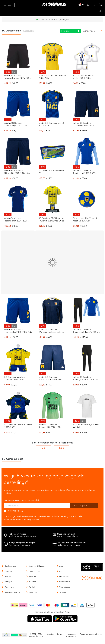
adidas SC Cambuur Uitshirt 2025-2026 (51, 124)
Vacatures (33, 592)
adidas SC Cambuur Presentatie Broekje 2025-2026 (51, 378)
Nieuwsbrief (64, 577)
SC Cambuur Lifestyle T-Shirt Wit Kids (86, 426)
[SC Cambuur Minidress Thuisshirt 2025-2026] (18, 360)
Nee (62, 448)
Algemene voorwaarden (72, 635)
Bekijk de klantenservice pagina (22, 535)
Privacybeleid (13, 511)
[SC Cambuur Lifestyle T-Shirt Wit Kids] (87, 407)
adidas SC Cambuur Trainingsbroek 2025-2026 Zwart (85, 378)
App (61, 566)
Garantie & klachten (37, 566)
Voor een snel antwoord (22, 544)
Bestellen (8, 571)
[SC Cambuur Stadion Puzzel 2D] (52, 153)
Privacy (60, 634)
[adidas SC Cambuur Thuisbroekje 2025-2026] (18, 106)
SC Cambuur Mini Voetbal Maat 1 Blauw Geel (85, 220)
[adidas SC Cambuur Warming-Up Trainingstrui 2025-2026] (52, 312)
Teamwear (63, 592)
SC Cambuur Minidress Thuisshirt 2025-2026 (15, 378)
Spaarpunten (34, 571)
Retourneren (10, 587)
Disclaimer (51, 634)
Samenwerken (65, 582)
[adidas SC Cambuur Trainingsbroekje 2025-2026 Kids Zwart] (18, 58)
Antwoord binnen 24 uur (68, 535)
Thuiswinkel (23, 635)
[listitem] (40, 619)
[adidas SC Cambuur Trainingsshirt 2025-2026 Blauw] (18, 201)
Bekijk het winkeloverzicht (72, 544)
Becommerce (15, 635)
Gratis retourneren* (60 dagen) (55, 20)
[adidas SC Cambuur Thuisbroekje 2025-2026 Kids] (18, 312)
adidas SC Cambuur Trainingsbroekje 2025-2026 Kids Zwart (18, 77)
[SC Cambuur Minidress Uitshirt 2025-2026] (18, 407)
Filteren (71, 31)
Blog (61, 571)
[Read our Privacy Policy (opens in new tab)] (22, 511)
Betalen (8, 577)
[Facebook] (84, 578)
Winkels (32, 587)
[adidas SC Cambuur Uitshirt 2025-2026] (52, 106)
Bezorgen (9, 582)
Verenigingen (65, 587)
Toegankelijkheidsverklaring (91, 634)
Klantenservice (11, 566)
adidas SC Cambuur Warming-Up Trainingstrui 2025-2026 (50, 331)
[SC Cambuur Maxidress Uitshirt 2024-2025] (87, 58)
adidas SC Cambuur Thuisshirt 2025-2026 (52, 77)
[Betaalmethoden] (53, 605)
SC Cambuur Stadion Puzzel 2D (52, 172)
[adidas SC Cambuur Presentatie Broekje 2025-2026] (52, 360)
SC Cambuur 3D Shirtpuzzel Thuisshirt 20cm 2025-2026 (51, 220)
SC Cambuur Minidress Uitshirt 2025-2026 (18, 426)
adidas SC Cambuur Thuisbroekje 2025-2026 (16, 124)
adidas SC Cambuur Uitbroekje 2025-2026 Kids (17, 172)
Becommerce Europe (6, 635)
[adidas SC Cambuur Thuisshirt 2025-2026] (52, 58)
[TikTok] (94, 580)
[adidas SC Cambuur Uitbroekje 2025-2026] (87, 106)
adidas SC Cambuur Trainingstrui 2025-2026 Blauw (84, 172)
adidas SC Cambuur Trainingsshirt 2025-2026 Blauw (16, 220)
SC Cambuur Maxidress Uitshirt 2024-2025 (84, 77)
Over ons (33, 577)
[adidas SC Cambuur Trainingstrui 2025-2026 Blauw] (87, 153)
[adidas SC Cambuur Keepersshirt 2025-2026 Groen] (52, 407)
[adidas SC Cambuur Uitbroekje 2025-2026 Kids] (18, 153)
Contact (32, 582)
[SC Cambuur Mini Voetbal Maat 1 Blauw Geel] (87, 201)
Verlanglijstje (94, 4)
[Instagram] (89, 578)
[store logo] (52, 5)
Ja (44, 448)
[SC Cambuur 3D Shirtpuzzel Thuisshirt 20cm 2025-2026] (52, 201)
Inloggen (88, 4)
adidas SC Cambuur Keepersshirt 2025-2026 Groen (50, 426)
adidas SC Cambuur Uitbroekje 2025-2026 (83, 124)
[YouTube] (100, 578)
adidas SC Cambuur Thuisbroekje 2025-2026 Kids (18, 331)
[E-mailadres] (37, 506)
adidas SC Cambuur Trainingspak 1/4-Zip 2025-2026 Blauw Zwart (86, 331)
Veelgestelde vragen (13, 592)
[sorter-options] (92, 31)
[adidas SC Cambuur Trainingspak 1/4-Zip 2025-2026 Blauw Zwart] (87, 312)
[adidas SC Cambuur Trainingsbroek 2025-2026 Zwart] (87, 360)
